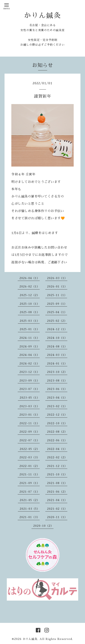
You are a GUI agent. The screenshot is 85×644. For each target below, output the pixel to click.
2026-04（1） (30, 278)
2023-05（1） (30, 398)
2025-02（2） (57, 321)
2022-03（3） (30, 457)
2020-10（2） (43, 526)
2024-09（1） (30, 347)
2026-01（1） (57, 287)
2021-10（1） (57, 474)
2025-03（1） (30, 321)
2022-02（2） (57, 457)
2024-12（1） (57, 329)
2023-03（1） (30, 406)
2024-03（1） (57, 355)
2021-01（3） (30, 517)
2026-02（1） (30, 287)
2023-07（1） (30, 389)
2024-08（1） (57, 347)
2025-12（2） (30, 295)
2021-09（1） (30, 483)
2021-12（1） (57, 466)
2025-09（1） (57, 304)
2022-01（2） (30, 466)
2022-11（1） (30, 423)
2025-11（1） (57, 295)
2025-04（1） (57, 312)
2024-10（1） (57, 338)
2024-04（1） (30, 355)
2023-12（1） (30, 372)
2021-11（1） (30, 474)
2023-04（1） (57, 398)
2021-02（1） (57, 509)
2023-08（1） (57, 381)
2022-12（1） (57, 415)
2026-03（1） (57, 278)
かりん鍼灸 (42, 15)
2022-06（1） (57, 440)
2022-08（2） (57, 432)
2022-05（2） (30, 449)
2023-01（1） (30, 415)
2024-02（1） (30, 364)
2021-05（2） (30, 500)
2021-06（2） (57, 492)
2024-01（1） (57, 364)
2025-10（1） (30, 304)
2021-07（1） (30, 492)
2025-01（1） (30, 329)
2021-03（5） (30, 509)
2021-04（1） (57, 500)
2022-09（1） (30, 432)
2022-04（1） (57, 449)
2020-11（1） (57, 517)
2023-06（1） (57, 389)
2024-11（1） (30, 338)
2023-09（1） (30, 381)
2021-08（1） (57, 483)
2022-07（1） (30, 440)
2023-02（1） (57, 406)
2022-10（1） (57, 423)
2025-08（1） (30, 312)
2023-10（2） (57, 372)
